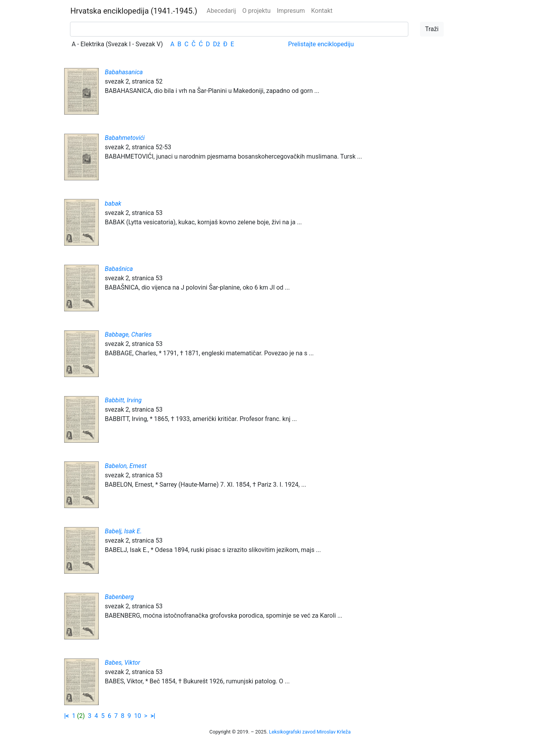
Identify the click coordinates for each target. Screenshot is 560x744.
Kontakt (322, 11)
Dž (217, 44)
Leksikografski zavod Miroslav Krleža (310, 732)
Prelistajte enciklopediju (321, 44)
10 (138, 716)
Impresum (291, 11)
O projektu (256, 11)
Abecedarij (221, 11)
